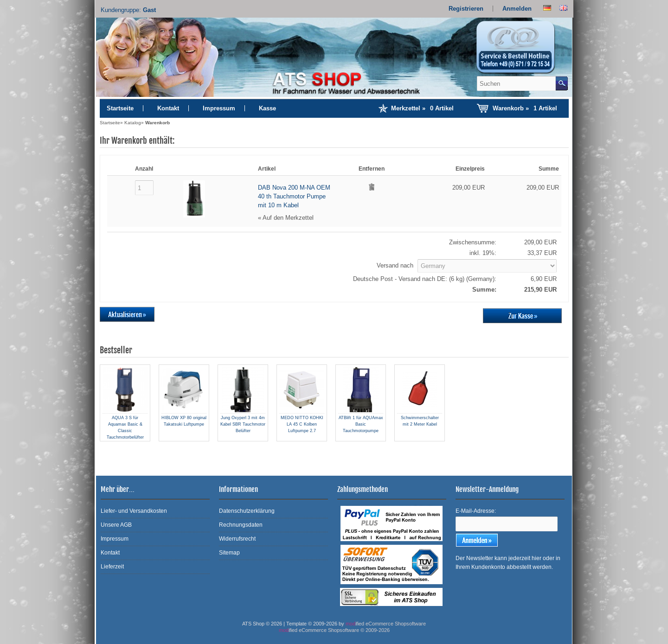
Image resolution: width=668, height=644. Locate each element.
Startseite (120, 108)
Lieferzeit (112, 567)
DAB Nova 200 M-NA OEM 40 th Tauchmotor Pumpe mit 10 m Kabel (294, 196)
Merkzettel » (422, 108)
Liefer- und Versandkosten (134, 511)
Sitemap (229, 553)
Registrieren (466, 9)
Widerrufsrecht (237, 539)
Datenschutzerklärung (247, 511)
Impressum (219, 108)
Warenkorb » (525, 108)
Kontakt (168, 108)
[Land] (487, 266)
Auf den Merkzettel (288, 218)
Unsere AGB (116, 525)
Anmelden (517, 9)
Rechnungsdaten (241, 525)
